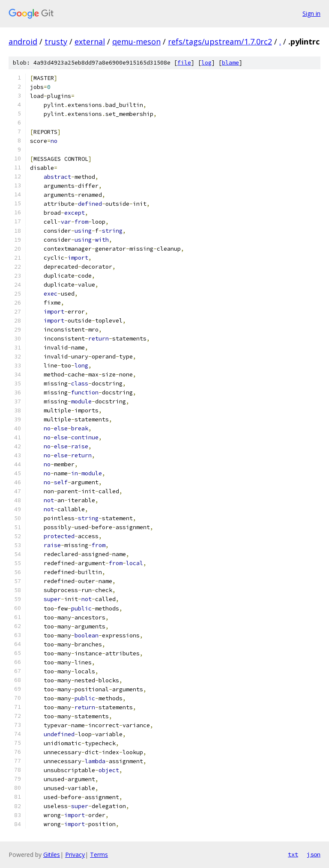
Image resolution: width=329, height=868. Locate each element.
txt (293, 854)
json (314, 854)
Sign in (311, 13)
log (206, 63)
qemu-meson (136, 41)
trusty (56, 41)
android (23, 41)
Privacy (75, 855)
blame (230, 63)
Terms (99, 855)
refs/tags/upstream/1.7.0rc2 (220, 41)
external (90, 41)
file (184, 63)
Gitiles (52, 855)
